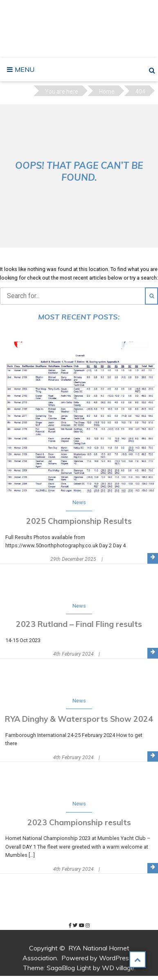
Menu (24, 69)
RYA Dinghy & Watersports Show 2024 (79, 719)
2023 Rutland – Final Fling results (79, 624)
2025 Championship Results (79, 521)
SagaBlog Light (69, 968)
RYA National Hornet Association (81, 29)
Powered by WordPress (97, 958)
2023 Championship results (79, 822)
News (79, 502)
